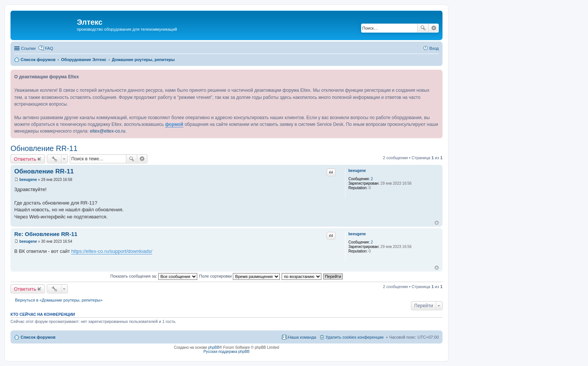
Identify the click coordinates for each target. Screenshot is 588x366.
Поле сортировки (239, 276)
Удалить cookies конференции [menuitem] (355, 337)
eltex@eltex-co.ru (108, 131)
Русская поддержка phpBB (226, 352)
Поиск (423, 28)
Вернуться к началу (437, 223)
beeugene (357, 171)
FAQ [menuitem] (49, 48)
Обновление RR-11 (44, 148)
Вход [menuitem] (434, 48)
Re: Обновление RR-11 (46, 234)
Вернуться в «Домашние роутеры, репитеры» (59, 300)
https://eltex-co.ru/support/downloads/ (112, 251)
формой (174, 124)
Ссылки (28, 48)
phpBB (214, 347)
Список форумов (38, 337)
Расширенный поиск (434, 28)
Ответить (25, 159)
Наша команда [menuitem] (302, 337)
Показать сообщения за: (154, 276)
